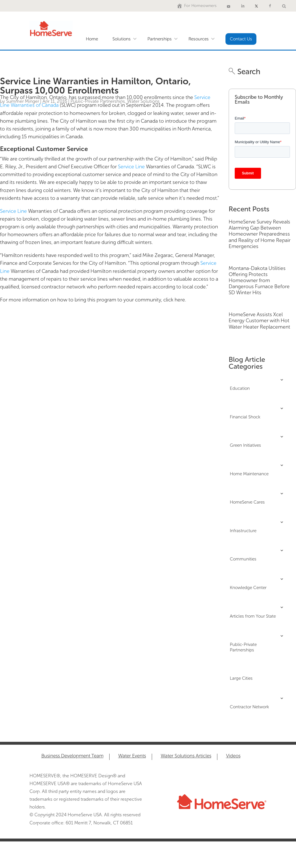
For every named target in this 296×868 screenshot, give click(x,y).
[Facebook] (270, 6)
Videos (233, 756)
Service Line (131, 167)
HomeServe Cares (247, 502)
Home (92, 39)
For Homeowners (200, 6)
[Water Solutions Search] (284, 6)
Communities (243, 559)
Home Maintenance (249, 474)
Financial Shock (245, 417)
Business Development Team (72, 756)
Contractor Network (249, 707)
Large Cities (241, 678)
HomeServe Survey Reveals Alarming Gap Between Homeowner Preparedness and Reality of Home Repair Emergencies (260, 234)
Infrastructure (243, 531)
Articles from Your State (253, 616)
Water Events (132, 756)
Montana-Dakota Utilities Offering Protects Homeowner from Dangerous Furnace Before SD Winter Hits (259, 280)
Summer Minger (23, 101)
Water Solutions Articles (186, 756)
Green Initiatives (245, 445)
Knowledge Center (248, 588)
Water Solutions (143, 101)
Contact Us (241, 39)
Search (248, 72)
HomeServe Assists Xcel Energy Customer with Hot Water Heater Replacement (259, 321)
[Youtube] (229, 6)
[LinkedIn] (243, 6)
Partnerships (160, 39)
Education (240, 388)
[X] (256, 6)
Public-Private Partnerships (98, 101)
